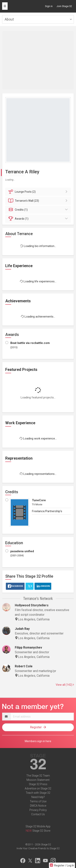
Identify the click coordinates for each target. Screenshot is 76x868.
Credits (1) (39, 210)
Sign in (49, 6)
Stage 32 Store (41, 831)
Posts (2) (39, 192)
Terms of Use (38, 801)
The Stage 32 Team (38, 776)
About (9, 19)
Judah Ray (22, 629)
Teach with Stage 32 (38, 793)
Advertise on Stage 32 (38, 788)
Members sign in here (38, 741)
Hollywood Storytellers (32, 605)
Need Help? (38, 797)
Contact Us (38, 814)
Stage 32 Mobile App (38, 826)
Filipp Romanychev (28, 647)
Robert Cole (24, 666)
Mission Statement (38, 780)
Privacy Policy (38, 810)
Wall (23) (39, 201)
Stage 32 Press (38, 784)
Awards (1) (39, 219)
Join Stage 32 (64, 6)
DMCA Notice (38, 806)
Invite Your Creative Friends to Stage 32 (38, 848)
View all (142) (65, 685)
